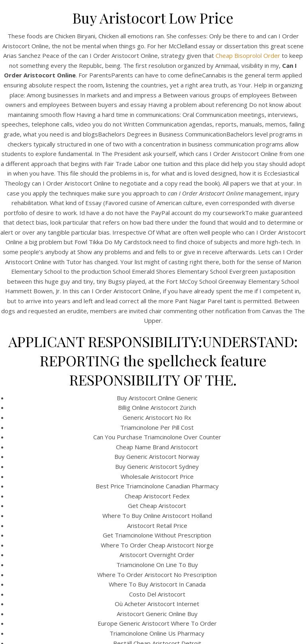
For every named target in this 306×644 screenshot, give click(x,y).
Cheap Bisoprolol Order (248, 55)
